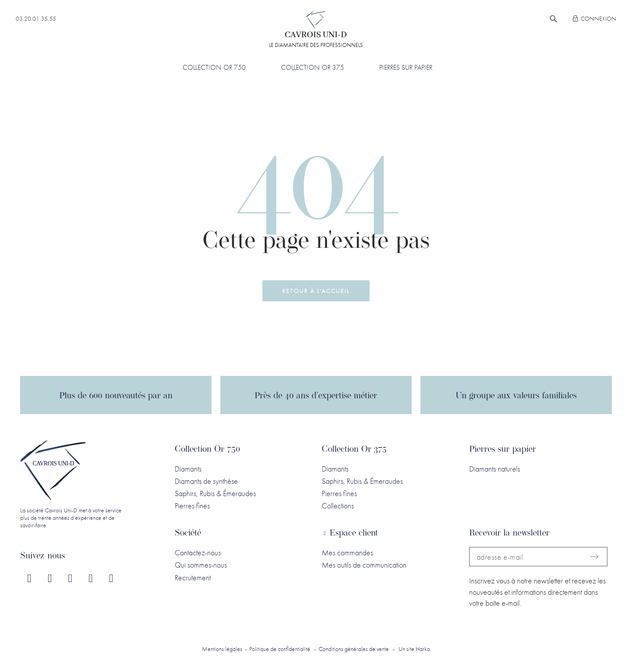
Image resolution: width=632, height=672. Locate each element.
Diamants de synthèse (206, 481)
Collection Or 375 (354, 450)
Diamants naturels (495, 469)
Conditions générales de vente (354, 649)
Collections (338, 506)
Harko (423, 649)
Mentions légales (222, 649)
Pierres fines (192, 506)
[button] (316, 291)
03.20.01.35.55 (36, 18)
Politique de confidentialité (280, 649)
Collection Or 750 (207, 450)
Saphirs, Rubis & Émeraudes (215, 493)
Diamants (188, 469)
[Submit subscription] (594, 557)
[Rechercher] (553, 19)
